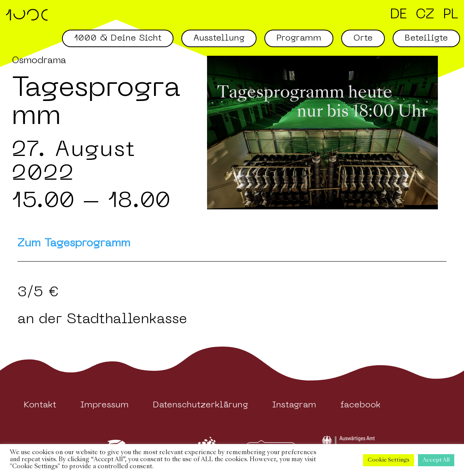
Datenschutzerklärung (200, 405)
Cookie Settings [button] (389, 460)
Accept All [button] (436, 460)
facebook (360, 405)
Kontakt (40, 405)
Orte (363, 38)
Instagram (294, 405)
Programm (299, 38)
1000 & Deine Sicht (118, 38)
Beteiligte (426, 38)
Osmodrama (39, 61)
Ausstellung (219, 38)
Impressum (104, 405)
